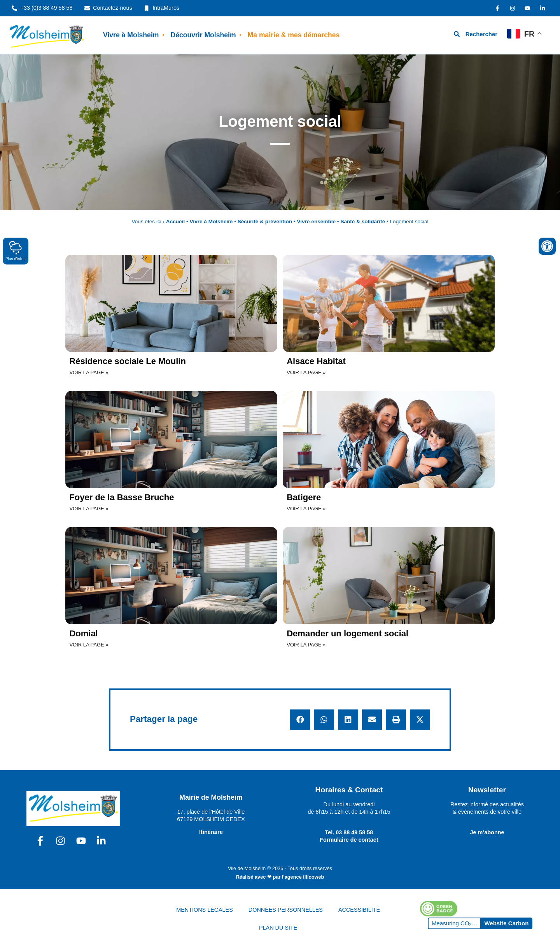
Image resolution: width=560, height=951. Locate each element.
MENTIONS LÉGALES (205, 910)
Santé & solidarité (363, 222)
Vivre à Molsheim (131, 35)
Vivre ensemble (317, 222)
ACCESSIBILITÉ (359, 910)
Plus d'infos (16, 251)
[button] (300, 720)
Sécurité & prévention (265, 222)
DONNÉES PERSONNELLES (286, 910)
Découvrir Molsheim (203, 35)
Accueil (175, 222)
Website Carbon (506, 923)
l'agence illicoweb (303, 877)
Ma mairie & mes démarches (294, 35)
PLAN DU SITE (278, 928)
